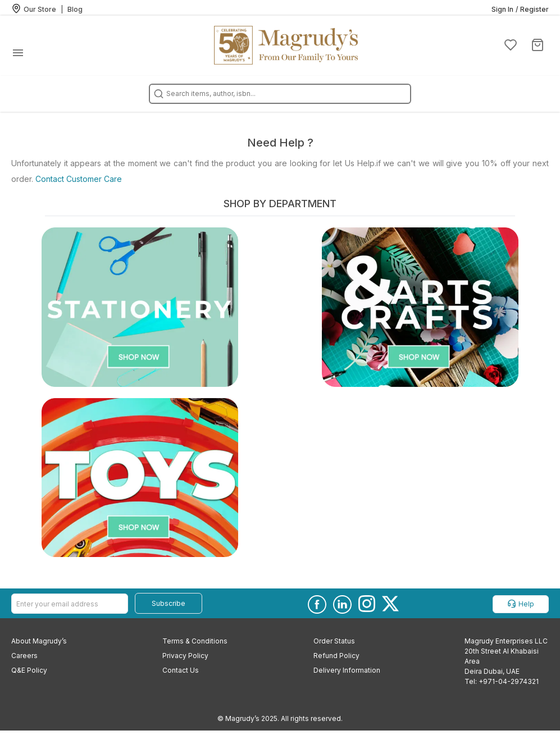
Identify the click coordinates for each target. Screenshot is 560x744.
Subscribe (169, 603)
